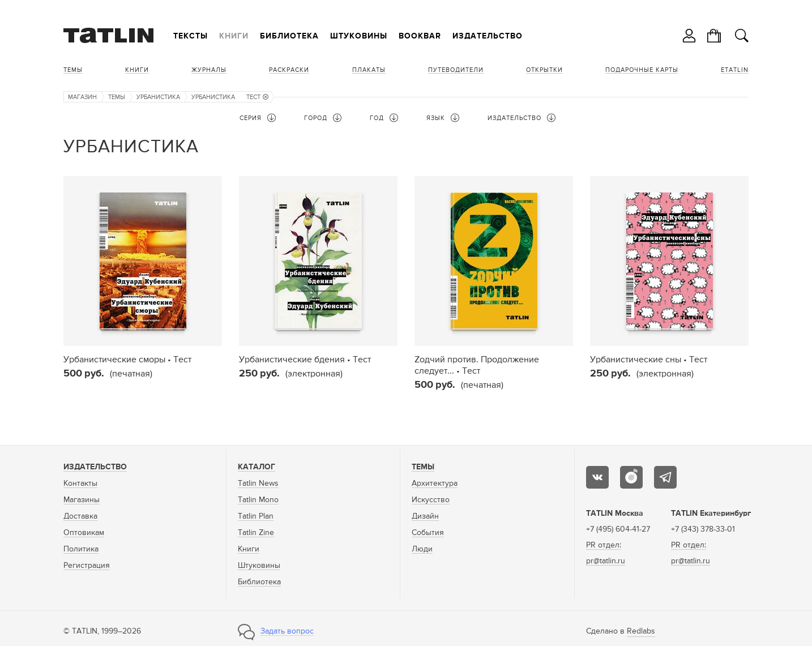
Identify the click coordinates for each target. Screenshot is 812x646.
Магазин (82, 97)
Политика (81, 549)
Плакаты (369, 70)
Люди (422, 549)
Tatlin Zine (256, 533)
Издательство (488, 36)
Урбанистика (158, 97)
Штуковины (359, 36)
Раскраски (289, 70)
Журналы (209, 70)
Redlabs (641, 631)
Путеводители (456, 70)
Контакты (80, 484)
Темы (73, 70)
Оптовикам (84, 533)
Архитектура (435, 484)
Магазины (82, 500)
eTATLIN (735, 70)
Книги (234, 36)
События (428, 533)
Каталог (257, 467)
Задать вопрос (287, 631)
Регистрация (87, 566)
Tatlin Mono (258, 500)
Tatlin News (258, 484)
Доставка (80, 516)
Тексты (191, 36)
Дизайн (425, 516)
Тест (257, 97)
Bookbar (420, 36)
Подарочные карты (642, 70)
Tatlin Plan (256, 516)
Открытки (544, 70)
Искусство (431, 500)
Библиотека (289, 36)
